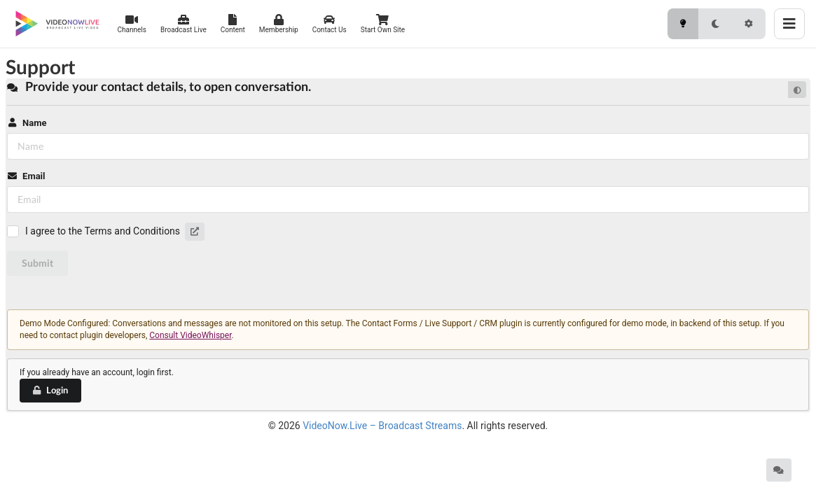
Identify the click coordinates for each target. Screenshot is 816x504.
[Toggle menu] (789, 24)
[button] (195, 232)
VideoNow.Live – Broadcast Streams (382, 426)
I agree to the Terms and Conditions (103, 231)
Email (26, 176)
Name (27, 123)
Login (50, 390)
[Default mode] (797, 90)
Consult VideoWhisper (190, 335)
